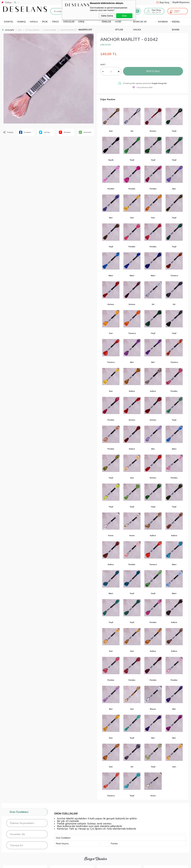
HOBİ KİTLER (119, 23)
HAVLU (34, 22)
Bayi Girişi (164, 2)
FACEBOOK (25, 132)
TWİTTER (44, 132)
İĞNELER (106, 22)
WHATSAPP (85, 132)
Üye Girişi (156, 10)
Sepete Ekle (153, 71)
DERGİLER (69, 22)
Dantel (9, 22)
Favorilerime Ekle (142, 87)
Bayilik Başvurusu (181, 2)
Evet (124, 16)
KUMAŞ (22, 22)
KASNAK (163, 22)
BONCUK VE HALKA (140, 23)
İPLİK (45, 22)
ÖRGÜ (55, 22)
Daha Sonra (107, 16)
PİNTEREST (65, 132)
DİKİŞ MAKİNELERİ (85, 23)
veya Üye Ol (156, 12)
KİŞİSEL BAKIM (176, 23)
